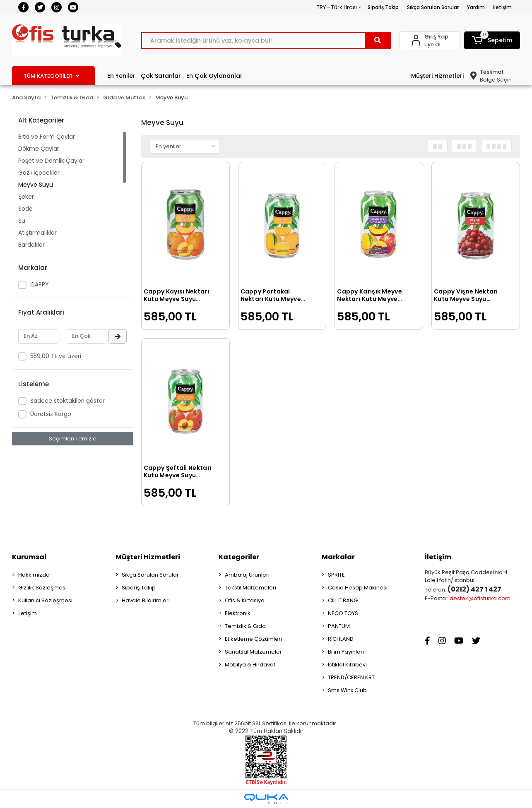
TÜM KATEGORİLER (51, 76)
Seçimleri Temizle (73, 439)
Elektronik (238, 613)
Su (22, 221)
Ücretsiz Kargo (51, 414)
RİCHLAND (341, 639)
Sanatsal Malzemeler (253, 652)
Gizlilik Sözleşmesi (42, 588)
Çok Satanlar (161, 76)
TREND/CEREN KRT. (352, 677)
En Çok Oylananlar (214, 76)
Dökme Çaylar (39, 149)
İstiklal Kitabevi (347, 665)
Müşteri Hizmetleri (437, 76)
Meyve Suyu (36, 185)
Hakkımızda (34, 575)
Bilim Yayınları (346, 652)
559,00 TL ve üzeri (56, 356)
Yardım (476, 7)
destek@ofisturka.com (480, 598)
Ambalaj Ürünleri (247, 575)
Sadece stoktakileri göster (67, 401)
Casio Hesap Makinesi (358, 588)
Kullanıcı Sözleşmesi (45, 600)
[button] (492, 40)
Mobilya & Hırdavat (250, 665)
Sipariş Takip (383, 7)
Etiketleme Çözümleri (253, 639)
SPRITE (336, 575)
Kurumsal (29, 557)
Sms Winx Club (347, 690)
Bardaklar (31, 245)
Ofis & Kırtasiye (245, 600)
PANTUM (339, 626)
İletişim (502, 7)
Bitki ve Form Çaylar (47, 137)
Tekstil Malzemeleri (250, 588)
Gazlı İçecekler (39, 173)
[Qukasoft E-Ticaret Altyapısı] (266, 799)
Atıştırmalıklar (37, 233)
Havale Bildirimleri (146, 600)
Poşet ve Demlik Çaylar (51, 161)
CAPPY (40, 284)
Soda (25, 209)
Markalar (338, 557)
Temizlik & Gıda (245, 626)
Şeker (26, 197)
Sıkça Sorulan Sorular (433, 7)
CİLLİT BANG (343, 600)
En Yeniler (121, 76)
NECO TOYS (343, 613)
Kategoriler (239, 557)
